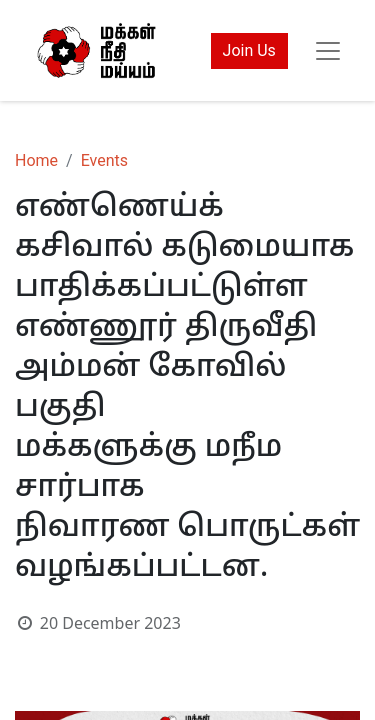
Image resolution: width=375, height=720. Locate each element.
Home (36, 160)
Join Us (249, 50)
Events (104, 160)
